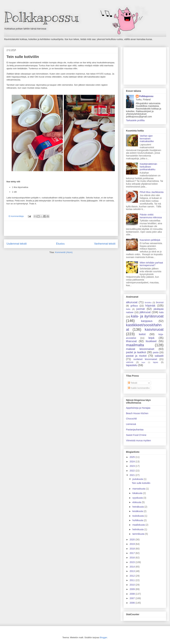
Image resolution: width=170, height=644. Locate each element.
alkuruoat (132, 302)
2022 (133, 471)
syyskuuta (138, 498)
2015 (133, 562)
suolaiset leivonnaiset (145, 359)
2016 (133, 558)
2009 (133, 589)
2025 (133, 457)
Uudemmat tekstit (17, 244)
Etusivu (60, 244)
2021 (133, 475)
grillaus (134, 306)
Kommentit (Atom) (64, 252)
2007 (133, 598)
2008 (133, 594)
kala (161, 312)
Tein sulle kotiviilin (23, 57)
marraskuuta (139, 489)
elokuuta (137, 502)
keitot (142, 334)
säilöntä (130, 362)
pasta (156, 352)
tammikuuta (139, 534)
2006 (133, 603)
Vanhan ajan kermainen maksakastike (147, 139)
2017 (133, 553)
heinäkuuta (138, 507)
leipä (151, 338)
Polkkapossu (146, 96)
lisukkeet (151, 341)
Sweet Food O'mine (136, 435)
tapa (143, 362)
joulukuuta (138, 479)
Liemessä (131, 424)
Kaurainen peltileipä (150, 240)
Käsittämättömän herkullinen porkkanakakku (149, 167)
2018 (133, 549)
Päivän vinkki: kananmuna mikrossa (151, 216)
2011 (133, 580)
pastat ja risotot (136, 356)
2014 (133, 567)
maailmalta (135, 345)
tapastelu (132, 365)
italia (128, 309)
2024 (133, 462)
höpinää (150, 306)
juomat (140, 309)
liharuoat (131, 341)
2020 (133, 540)
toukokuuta (138, 516)
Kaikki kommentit (138, 388)
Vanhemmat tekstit (105, 244)
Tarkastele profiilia (135, 120)
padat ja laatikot (136, 352)
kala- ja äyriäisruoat (147, 316)
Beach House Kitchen (137, 413)
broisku (148, 303)
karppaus (147, 321)
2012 (133, 576)
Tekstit (133, 383)
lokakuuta (138, 493)
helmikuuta (138, 529)
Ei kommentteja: (17, 216)
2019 (133, 544)
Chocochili (131, 419)
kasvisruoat (154, 329)
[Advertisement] (61, 228)
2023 (133, 466)
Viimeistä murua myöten (138, 440)
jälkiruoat (145, 312)
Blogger (103, 637)
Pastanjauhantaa (135, 430)
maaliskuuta (139, 525)
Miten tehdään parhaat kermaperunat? (151, 264)
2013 (133, 571)
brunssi (160, 302)
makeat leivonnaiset (140, 349)
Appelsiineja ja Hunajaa (138, 408)
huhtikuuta (138, 520)
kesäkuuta (138, 511)
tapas (156, 362)
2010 (133, 585)
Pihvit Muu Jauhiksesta (152, 192)
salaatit (159, 356)
